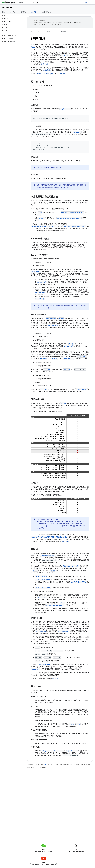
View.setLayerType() (71, 566)
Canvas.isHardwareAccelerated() (69, 218)
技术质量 (64, 32)
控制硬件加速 (44, 64)
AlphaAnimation (58, 751)
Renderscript (61, 74)
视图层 (67, 187)
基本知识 (22, 2)
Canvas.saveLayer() (48, 556)
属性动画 (55, 679)
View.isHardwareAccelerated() (72, 213)
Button (55, 359)
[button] (12, 24)
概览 (4, 12)
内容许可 (45, 764)
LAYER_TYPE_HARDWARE (43, 580)
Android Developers (36, 32)
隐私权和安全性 (46, 12)
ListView (43, 359)
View (33, 47)
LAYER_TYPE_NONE (41, 576)
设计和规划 (47, 32)
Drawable (65, 55)
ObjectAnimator (45, 665)
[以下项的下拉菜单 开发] (51, 2)
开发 (47, 2)
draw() (61, 319)
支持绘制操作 (47, 70)
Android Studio (86, 2)
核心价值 (13, 12)
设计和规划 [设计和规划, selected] (35, 2)
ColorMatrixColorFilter (55, 605)
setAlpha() (35, 669)
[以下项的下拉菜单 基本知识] (27, 2)
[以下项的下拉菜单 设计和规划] (41, 2)
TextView (62, 306)
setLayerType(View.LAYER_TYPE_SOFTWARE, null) (49, 537)
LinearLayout (82, 356)
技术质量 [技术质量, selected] (34, 12)
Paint (35, 570)
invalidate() (36, 272)
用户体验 (23, 12)
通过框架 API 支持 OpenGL (46, 74)
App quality (7, 8)
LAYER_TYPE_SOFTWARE (79, 582)
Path (78, 724)
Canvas (41, 218)
